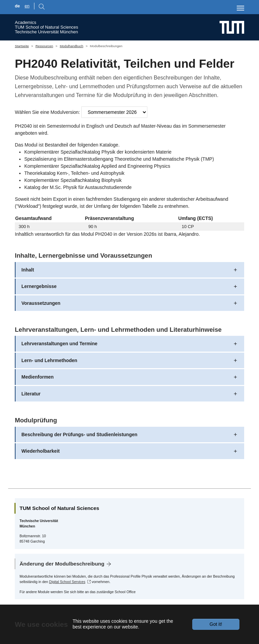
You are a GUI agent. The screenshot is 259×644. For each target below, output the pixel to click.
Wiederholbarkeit (41, 451)
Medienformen (38, 377)
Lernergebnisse (39, 286)
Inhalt (28, 270)
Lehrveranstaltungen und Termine (60, 344)
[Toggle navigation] (240, 8)
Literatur (31, 394)
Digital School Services (67, 582)
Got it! (216, 624)
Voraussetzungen (41, 303)
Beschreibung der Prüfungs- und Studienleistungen (80, 434)
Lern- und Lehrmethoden (50, 360)
